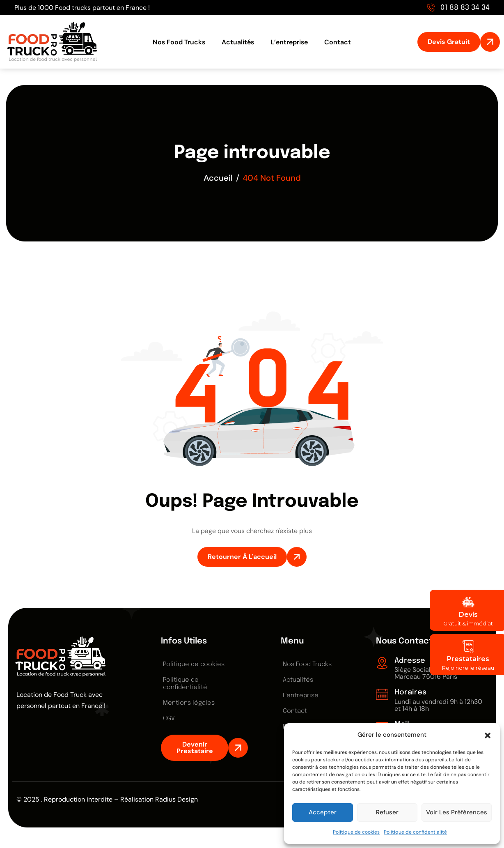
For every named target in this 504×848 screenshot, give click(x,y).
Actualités (238, 42)
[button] (488, 735)
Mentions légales (189, 703)
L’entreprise (289, 42)
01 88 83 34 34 (465, 8)
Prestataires (468, 659)
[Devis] (468, 602)
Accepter (323, 812)
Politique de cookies (356, 832)
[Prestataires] (468, 646)
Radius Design (176, 799)
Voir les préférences (457, 812)
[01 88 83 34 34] (431, 7)
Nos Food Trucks (179, 42)
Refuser (387, 812)
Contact (338, 42)
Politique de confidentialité (415, 832)
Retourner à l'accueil (242, 557)
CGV (169, 719)
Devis (468, 615)
